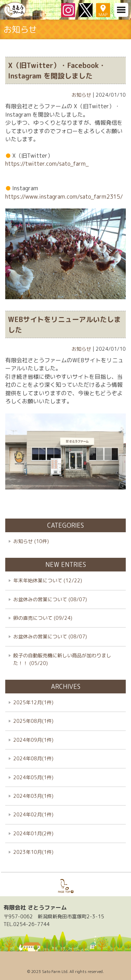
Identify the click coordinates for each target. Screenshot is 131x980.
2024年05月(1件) (33, 777)
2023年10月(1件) (33, 852)
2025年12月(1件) (33, 702)
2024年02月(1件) (33, 814)
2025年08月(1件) (33, 721)
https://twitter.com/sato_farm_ (47, 164)
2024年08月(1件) (33, 758)
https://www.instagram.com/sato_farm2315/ (64, 197)
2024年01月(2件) (33, 833)
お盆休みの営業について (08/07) (50, 599)
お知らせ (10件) (31, 541)
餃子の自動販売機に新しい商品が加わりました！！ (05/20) (62, 659)
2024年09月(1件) (33, 740)
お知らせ (81, 95)
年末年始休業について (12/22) (48, 580)
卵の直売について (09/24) (43, 618)
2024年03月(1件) (33, 796)
